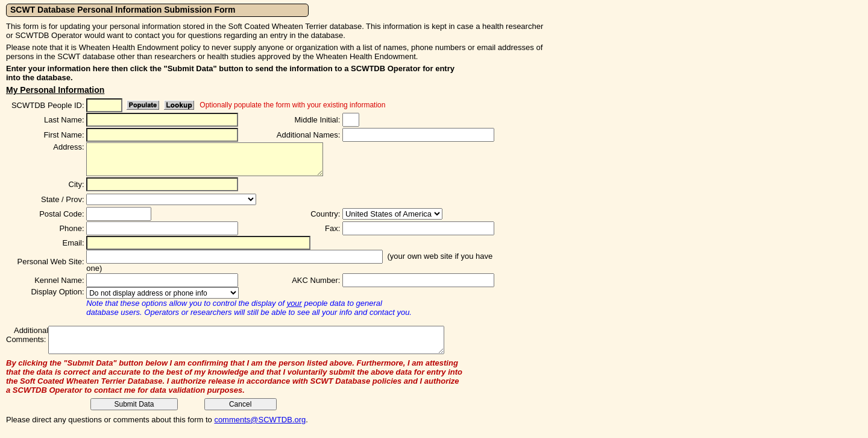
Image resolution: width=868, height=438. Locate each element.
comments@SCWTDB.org (260, 420)
